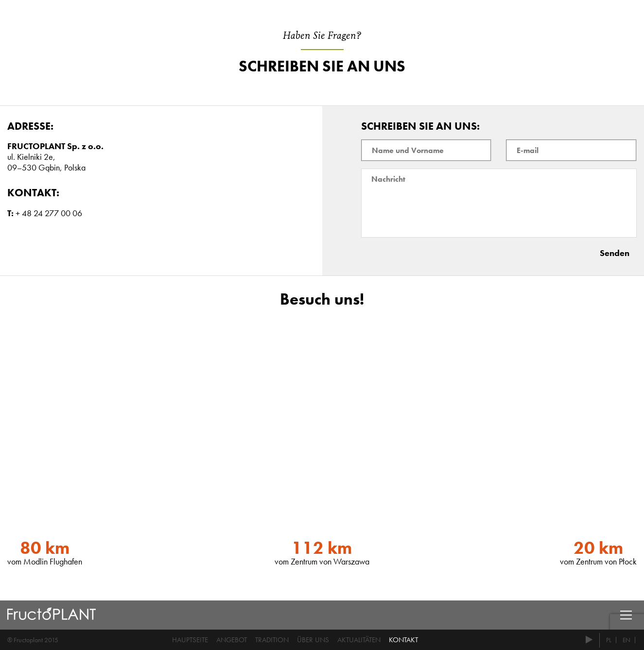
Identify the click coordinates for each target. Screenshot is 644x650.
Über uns (313, 640)
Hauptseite (190, 640)
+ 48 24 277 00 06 (49, 213)
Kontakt (403, 640)
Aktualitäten (359, 640)
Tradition (272, 640)
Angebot (232, 640)
